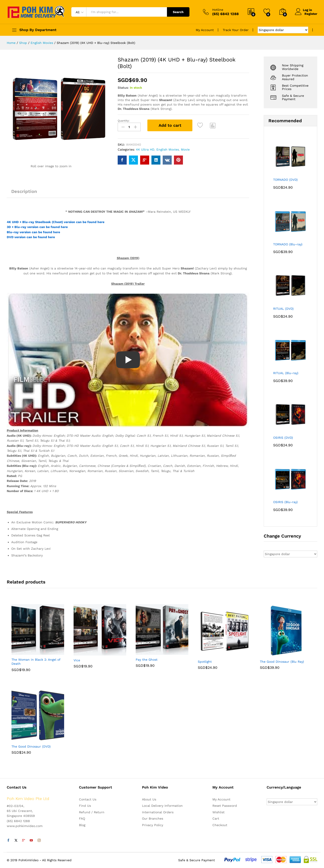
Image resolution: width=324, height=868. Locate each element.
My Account (205, 30)
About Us (149, 799)
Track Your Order (236, 30)
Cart (216, 818)
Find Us (85, 806)
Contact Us (88, 799)
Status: (123, 88)
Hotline (218, 10)
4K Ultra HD (145, 149)
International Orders (158, 812)
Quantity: (124, 121)
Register (311, 14)
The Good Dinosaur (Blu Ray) (282, 662)
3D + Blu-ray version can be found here (37, 227)
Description (24, 191)
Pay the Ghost (147, 660)
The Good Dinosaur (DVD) (31, 746)
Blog (82, 825)
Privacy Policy (153, 825)
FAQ (82, 818)
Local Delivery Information (162, 806)
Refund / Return (92, 812)
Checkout (220, 825)
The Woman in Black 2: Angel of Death (36, 662)
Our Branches (153, 818)
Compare (213, 125)
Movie (185, 149)
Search (178, 12)
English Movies (168, 149)
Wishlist (218, 812)
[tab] (24, 193)
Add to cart (170, 125)
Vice (77, 660)
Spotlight (205, 662)
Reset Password (225, 806)
